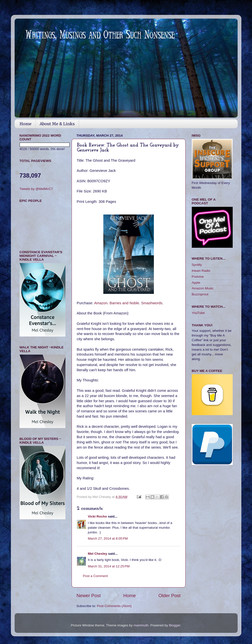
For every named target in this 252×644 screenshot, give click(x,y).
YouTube (198, 313)
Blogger (175, 625)
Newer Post (89, 596)
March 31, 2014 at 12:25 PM (109, 566)
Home (26, 124)
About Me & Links (57, 124)
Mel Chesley (98, 554)
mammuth (141, 625)
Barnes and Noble (124, 303)
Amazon (101, 303)
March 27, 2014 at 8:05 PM (108, 538)
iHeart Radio (201, 271)
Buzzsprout (200, 294)
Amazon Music (203, 288)
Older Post (169, 596)
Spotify (197, 265)
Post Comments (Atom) (114, 606)
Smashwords (152, 303)
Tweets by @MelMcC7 (36, 189)
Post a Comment (96, 576)
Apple (196, 283)
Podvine (198, 277)
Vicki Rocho (98, 516)
